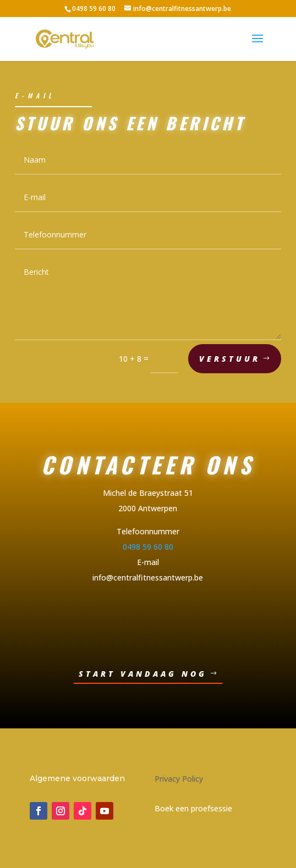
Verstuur (230, 360)
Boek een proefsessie (193, 808)
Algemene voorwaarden (77, 778)
